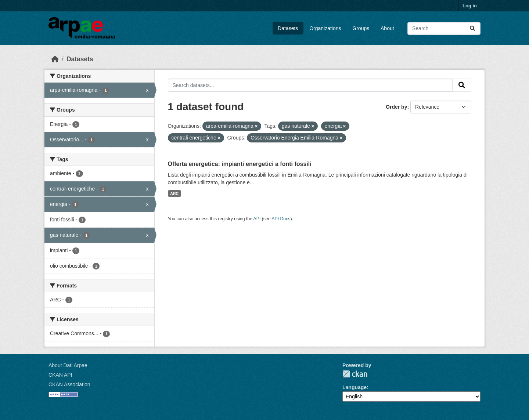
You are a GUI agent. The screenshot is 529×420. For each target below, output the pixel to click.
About (387, 28)
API (257, 219)
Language (355, 387)
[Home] (55, 59)
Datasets (288, 28)
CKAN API (60, 375)
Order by (396, 107)
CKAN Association (69, 384)
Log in (470, 6)
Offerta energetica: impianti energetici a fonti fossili (240, 164)
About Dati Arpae (68, 365)
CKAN (355, 374)
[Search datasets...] (444, 28)
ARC (174, 193)
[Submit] (472, 28)
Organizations (325, 28)
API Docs (281, 219)
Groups (361, 28)
